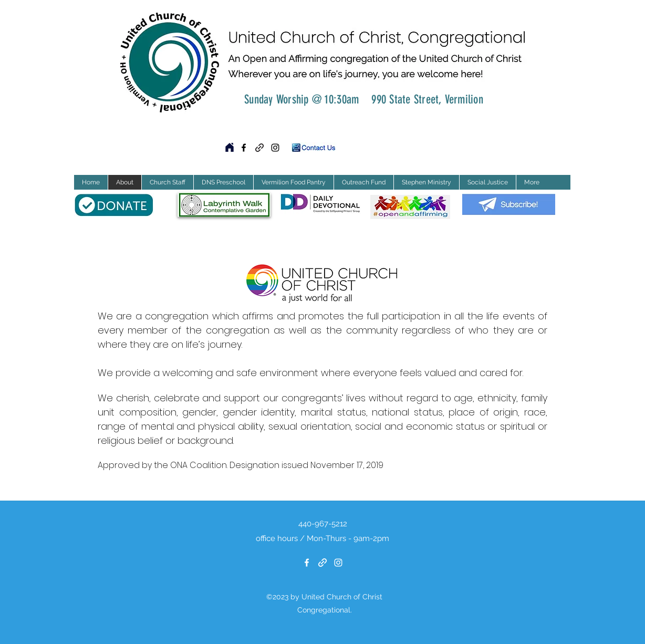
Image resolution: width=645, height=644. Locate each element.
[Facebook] (244, 148)
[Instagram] (275, 148)
